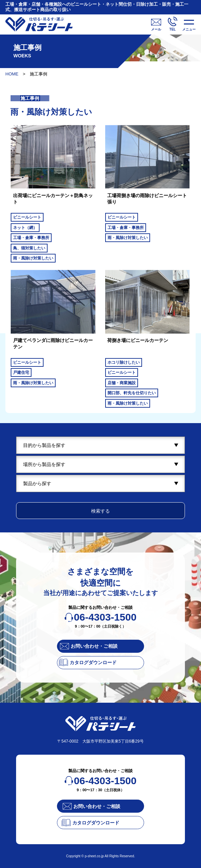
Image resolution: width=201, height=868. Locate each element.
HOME (12, 74)
